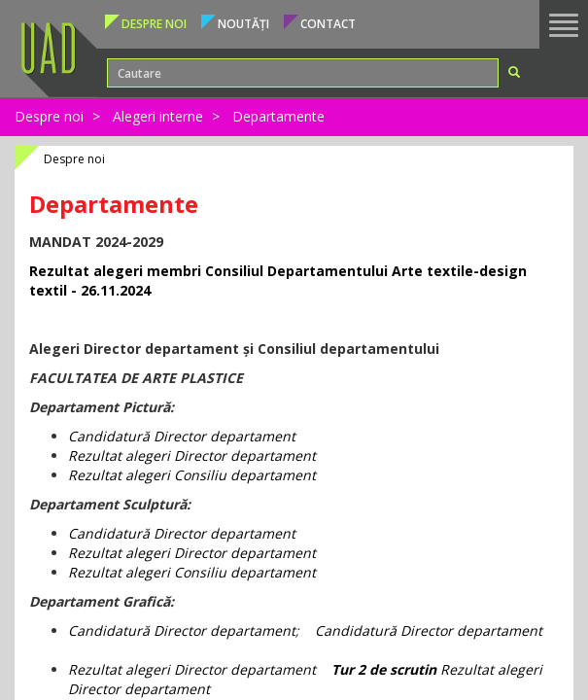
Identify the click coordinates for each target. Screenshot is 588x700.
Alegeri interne (158, 116)
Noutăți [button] (243, 24)
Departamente (278, 116)
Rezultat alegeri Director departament (192, 455)
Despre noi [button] (154, 24)
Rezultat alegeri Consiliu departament (192, 475)
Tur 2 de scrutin (384, 669)
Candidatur (105, 436)
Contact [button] (328, 24)
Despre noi (49, 116)
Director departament (223, 630)
